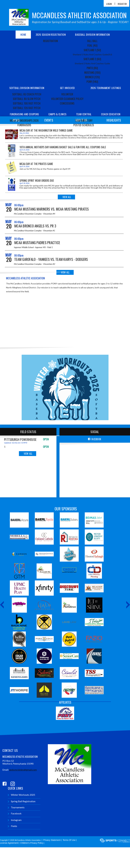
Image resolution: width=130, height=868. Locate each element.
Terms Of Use (69, 840)
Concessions (67, 103)
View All (67, 197)
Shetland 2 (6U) (92, 59)
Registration (50, 41)
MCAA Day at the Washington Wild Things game (46, 130)
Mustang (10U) (92, 72)
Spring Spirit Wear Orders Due (37, 180)
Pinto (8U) (92, 68)
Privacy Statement (52, 840)
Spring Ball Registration (22, 802)
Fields (12, 826)
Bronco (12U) (92, 77)
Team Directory (84, 120)
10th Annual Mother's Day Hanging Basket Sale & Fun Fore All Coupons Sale (63, 147)
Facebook (15, 814)
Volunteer (67, 94)
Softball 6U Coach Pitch (27, 94)
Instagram (15, 820)
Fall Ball (92, 41)
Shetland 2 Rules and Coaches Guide (92, 63)
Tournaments (16, 808)
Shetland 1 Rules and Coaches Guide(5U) (92, 54)
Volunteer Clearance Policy (67, 99)
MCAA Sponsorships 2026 (24, 120)
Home (23, 35)
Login (109, 4)
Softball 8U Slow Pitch (27, 99)
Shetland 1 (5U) (92, 50)
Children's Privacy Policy (32, 843)
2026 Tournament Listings (106, 88)
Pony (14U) (92, 82)
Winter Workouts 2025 (21, 795)
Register (122, 4)
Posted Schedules (84, 125)
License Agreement (9, 843)
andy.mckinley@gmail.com (23, 770)
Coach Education (111, 114)
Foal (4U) (92, 45)
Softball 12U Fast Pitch (27, 108)
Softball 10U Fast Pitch (27, 103)
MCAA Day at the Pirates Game (36, 164)
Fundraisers (24, 125)
